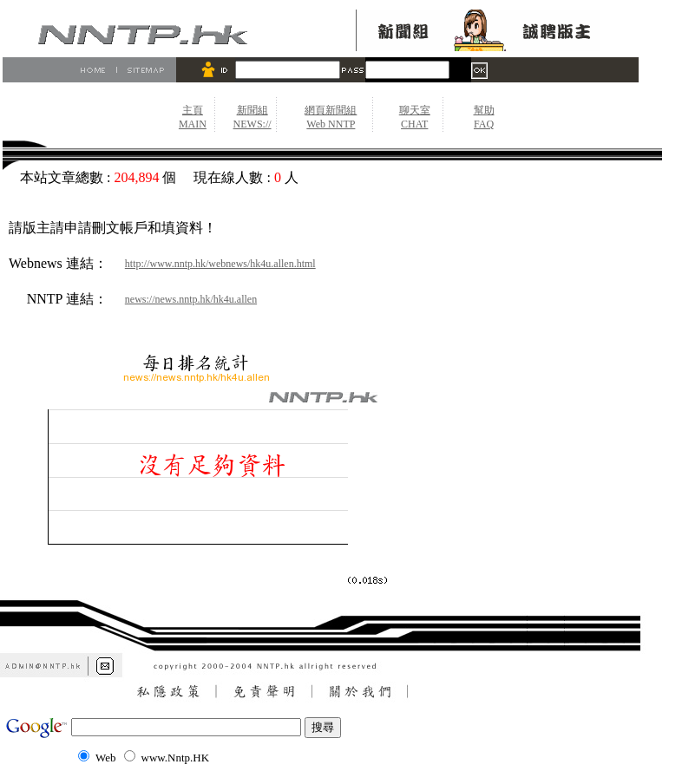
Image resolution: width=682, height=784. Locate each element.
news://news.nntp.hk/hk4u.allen (191, 299)
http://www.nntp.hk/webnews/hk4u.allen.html (220, 264)
